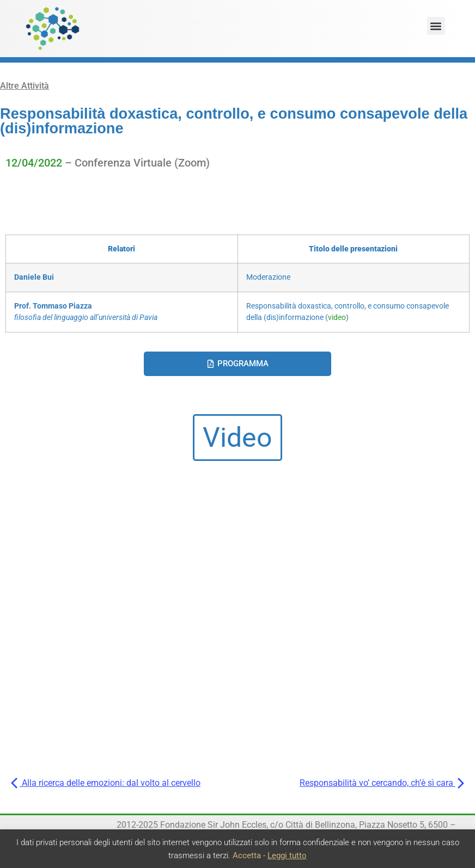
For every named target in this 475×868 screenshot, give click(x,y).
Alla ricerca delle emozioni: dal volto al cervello (106, 783)
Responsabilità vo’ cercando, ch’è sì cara (382, 783)
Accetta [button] (247, 855)
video (337, 318)
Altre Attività (25, 86)
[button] (436, 26)
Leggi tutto (287, 855)
